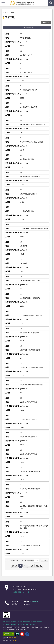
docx (28, 59)
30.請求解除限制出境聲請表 (30, 545)
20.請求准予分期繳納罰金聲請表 (32, 367)
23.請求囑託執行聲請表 (29, 419)
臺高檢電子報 (15, 624)
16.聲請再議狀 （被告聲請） (30, 298)
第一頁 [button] (15, 566)
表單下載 (10, 17)
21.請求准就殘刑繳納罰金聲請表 (32, 385)
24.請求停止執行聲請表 (29, 437)
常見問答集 (6, 624)
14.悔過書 (24, 263)
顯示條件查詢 (27, 28)
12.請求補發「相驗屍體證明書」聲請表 (34, 228)
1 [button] (20, 566)
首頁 (5, 12)
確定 (45, 561)
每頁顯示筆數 (29, 561)
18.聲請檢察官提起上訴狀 (29, 333)
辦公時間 (26, 592)
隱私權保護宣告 (25, 622)
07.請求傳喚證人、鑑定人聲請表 (32, 142)
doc (27, 42)
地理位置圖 (17, 592)
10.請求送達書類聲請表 (29, 194)
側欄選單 (3, 3)
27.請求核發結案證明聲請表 (30, 489)
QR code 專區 (24, 624)
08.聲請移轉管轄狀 (27, 159)
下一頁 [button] (31, 566)
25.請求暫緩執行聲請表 (29, 454)
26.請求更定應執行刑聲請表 (30, 471)
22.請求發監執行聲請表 (29, 402)
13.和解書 (24, 246)
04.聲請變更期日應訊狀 (29, 90)
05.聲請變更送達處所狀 (29, 107)
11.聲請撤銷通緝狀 (27, 211)
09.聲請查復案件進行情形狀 (30, 176)
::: (2, 2)
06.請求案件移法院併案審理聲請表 (33, 124)
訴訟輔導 (11, 12)
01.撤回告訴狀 (25, 38)
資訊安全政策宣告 (36, 622)
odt (24, 42)
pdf (21, 42)
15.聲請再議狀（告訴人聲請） (31, 280)
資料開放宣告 (15, 622)
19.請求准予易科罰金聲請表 (30, 350)
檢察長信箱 (6, 622)
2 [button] (25, 566)
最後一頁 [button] (39, 566)
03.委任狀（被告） (27, 72)
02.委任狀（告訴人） (28, 55)
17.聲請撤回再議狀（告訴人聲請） (33, 315)
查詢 (51, 3)
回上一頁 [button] (47, 22)
